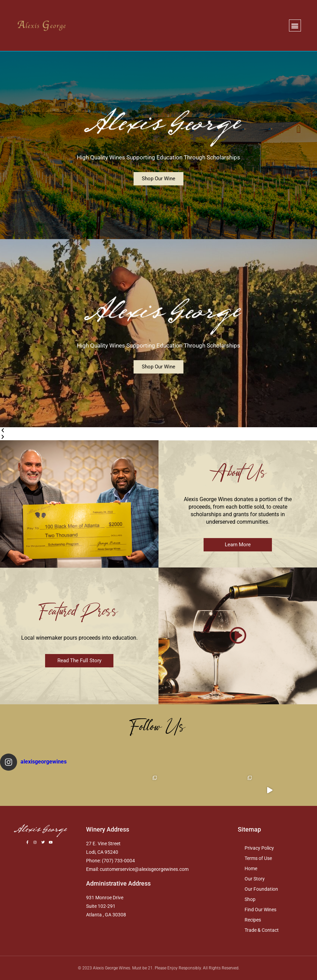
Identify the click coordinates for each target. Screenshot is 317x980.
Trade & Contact (262, 930)
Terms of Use (258, 858)
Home (251, 868)
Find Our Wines (260, 910)
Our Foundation (261, 889)
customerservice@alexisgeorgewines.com (144, 869)
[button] (295, 25)
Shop (250, 899)
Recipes (253, 920)
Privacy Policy (259, 848)
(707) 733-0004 (118, 861)
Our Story (255, 879)
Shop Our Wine (158, 179)
